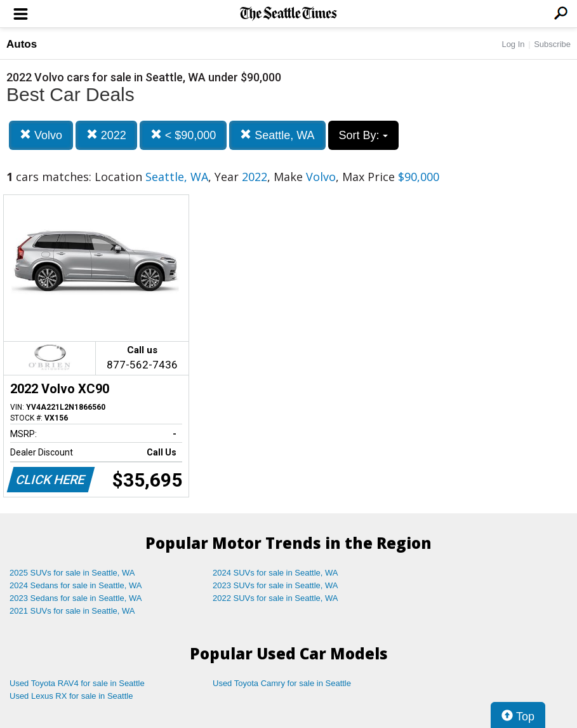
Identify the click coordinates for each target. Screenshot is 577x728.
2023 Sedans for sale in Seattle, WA (76, 598)
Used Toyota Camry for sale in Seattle (282, 683)
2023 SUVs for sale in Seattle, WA (275, 585)
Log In (513, 44)
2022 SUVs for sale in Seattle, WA (275, 598)
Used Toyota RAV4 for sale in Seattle (77, 683)
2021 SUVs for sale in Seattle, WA (72, 611)
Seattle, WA (277, 135)
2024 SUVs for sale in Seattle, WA (275, 573)
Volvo (41, 135)
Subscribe (552, 44)
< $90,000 (183, 135)
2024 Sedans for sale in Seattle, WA (76, 585)
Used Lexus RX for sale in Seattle (71, 696)
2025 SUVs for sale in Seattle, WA (72, 573)
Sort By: (363, 135)
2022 (106, 135)
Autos (22, 44)
